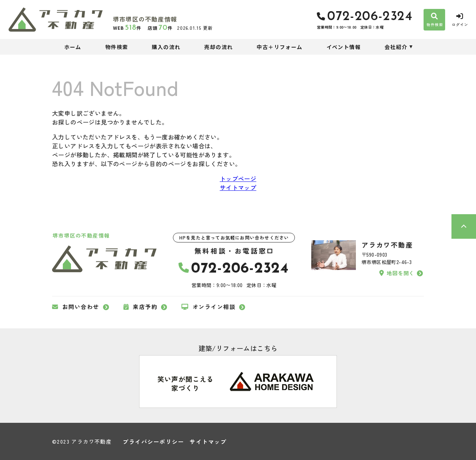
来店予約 (141, 307)
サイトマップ (238, 187)
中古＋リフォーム (279, 47)
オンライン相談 (208, 307)
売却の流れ (218, 47)
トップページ (238, 178)
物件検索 (117, 47)
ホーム (73, 47)
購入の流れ (166, 47)
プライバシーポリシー (153, 442)
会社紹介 (396, 47)
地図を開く (397, 273)
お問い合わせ (76, 307)
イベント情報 (344, 47)
